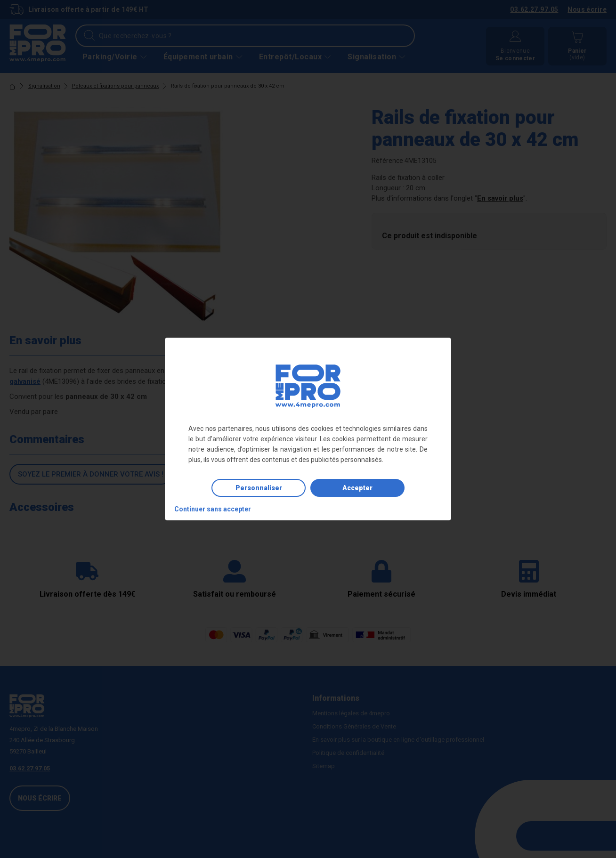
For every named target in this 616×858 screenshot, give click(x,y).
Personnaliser (259, 488)
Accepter (357, 488)
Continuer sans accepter (213, 509)
